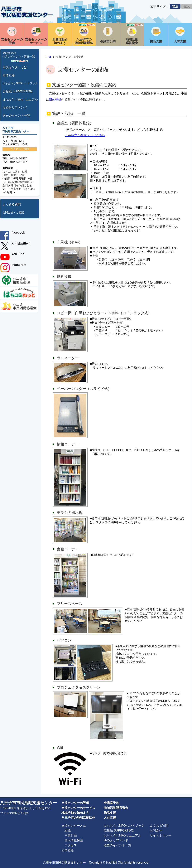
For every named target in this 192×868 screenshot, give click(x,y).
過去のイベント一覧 (16, 116)
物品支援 (156, 41)
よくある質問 (12, 204)
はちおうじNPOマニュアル (20, 99)
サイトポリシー (161, 835)
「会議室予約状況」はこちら (85, 135)
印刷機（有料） (70, 242)
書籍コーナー (68, 549)
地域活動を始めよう (60, 41)
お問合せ (156, 830)
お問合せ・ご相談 (13, 212)
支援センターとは (15, 67)
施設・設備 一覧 (69, 113)
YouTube (18, 254)
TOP (49, 57)
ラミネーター (68, 358)
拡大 (187, 6)
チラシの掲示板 (70, 513)
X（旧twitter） (22, 243)
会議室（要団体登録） (75, 123)
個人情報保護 (74, 840)
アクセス (71, 845)
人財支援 (180, 41)
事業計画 (71, 835)
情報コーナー (68, 444)
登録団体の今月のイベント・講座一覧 (19, 55)
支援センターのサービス (36, 41)
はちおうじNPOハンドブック (20, 83)
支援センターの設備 (12, 41)
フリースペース (70, 604)
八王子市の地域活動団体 (85, 34)
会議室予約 (108, 41)
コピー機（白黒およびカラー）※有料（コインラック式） (104, 313)
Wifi (60, 748)
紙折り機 (64, 276)
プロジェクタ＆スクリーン (79, 687)
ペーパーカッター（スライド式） (84, 389)
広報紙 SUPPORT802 (17, 91)
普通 (175, 6)
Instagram (19, 265)
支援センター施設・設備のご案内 (84, 85)
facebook (18, 233)
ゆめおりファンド (15, 107)
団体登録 (9, 75)
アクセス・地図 (20, 149)
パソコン (64, 640)
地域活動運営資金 (134, 34)
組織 (68, 830)
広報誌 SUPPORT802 (119, 830)
